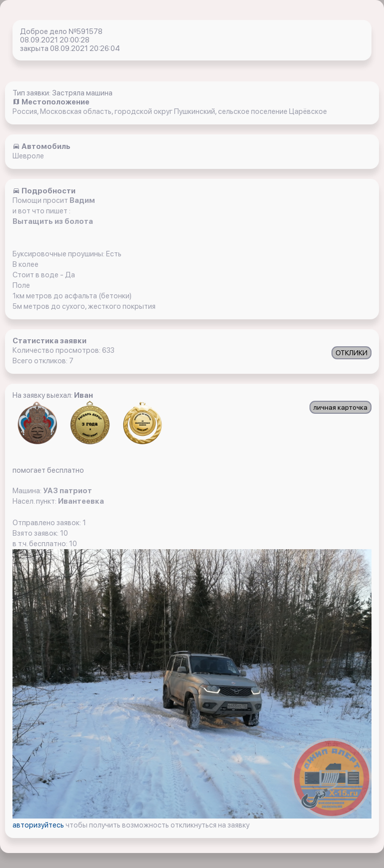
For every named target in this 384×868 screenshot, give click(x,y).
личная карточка (340, 407)
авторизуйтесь (39, 825)
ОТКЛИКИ (351, 353)
